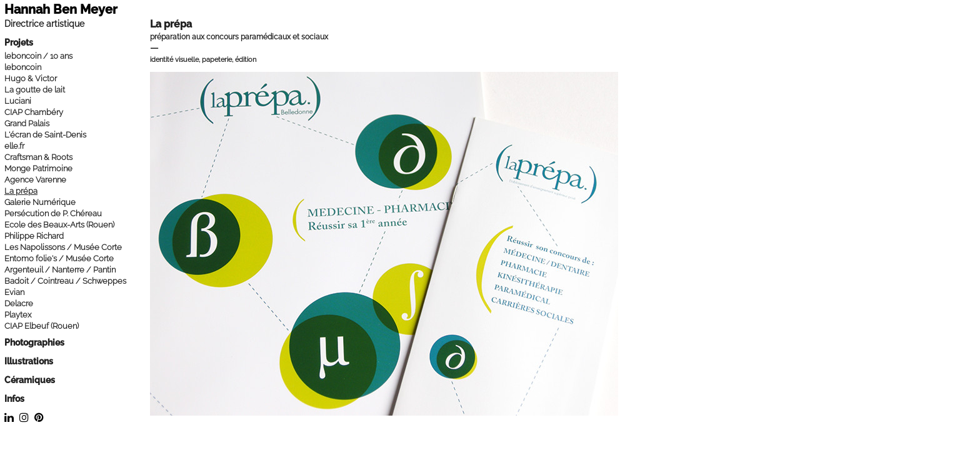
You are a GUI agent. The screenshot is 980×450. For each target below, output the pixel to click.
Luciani (18, 101)
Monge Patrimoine (38, 168)
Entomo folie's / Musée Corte (59, 258)
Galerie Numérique (40, 202)
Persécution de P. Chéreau (53, 213)
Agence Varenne (35, 180)
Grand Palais (27, 123)
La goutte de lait (35, 90)
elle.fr (14, 146)
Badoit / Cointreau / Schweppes (65, 281)
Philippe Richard (34, 236)
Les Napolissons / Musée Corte (63, 247)
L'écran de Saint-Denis (45, 135)
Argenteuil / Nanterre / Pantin (60, 270)
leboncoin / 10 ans (38, 56)
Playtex (18, 315)
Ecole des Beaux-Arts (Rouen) (59, 225)
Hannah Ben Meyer (61, 9)
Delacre (19, 303)
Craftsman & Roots (38, 157)
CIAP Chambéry (34, 112)
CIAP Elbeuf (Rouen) (42, 326)
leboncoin (23, 67)
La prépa (21, 191)
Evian (14, 292)
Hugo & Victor (31, 78)
